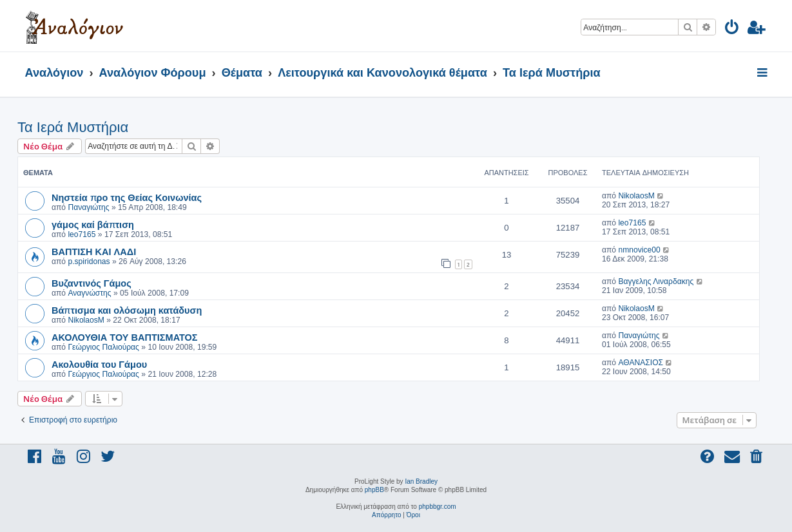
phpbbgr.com (438, 507)
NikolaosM (636, 196)
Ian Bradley (421, 481)
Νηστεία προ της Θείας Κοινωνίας (127, 197)
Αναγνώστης (89, 293)
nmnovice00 (639, 250)
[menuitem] (732, 29)
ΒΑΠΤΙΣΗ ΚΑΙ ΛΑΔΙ (94, 251)
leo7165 (82, 234)
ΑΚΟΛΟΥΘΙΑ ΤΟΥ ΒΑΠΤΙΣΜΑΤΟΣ (125, 337)
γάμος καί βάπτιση (93, 224)
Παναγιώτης (88, 207)
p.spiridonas (89, 261)
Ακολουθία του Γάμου (99, 364)
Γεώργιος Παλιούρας (103, 347)
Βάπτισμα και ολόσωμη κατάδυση (127, 310)
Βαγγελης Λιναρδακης (656, 281)
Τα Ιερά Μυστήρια (73, 127)
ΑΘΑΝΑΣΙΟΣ (641, 363)
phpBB (374, 490)
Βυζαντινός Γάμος (92, 283)
